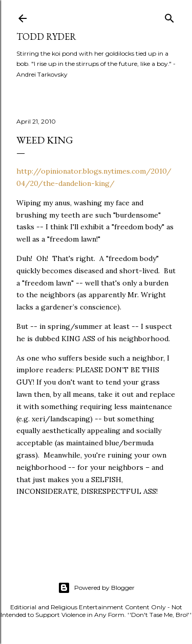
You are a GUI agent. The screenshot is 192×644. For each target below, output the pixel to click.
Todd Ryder (46, 37)
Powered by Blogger (96, 588)
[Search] (169, 16)
